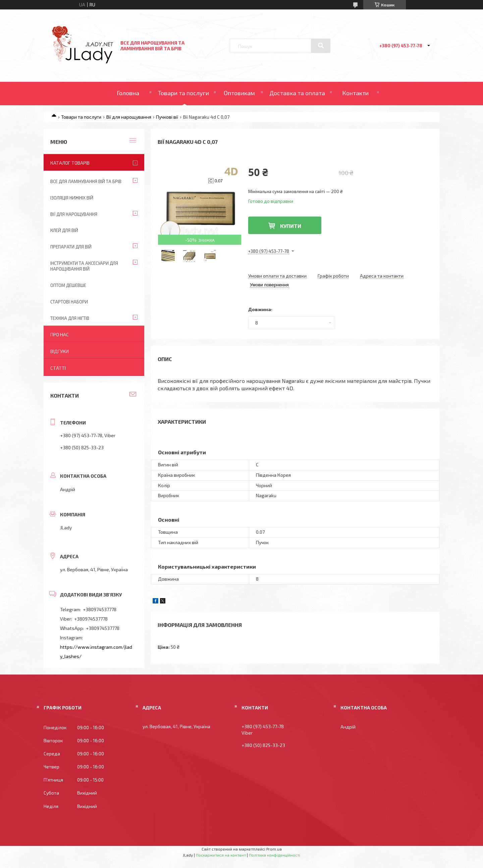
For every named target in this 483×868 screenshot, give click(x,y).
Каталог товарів (70, 163)
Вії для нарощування (129, 117)
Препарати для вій (71, 247)
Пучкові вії (167, 117)
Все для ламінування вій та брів (86, 181)
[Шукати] (321, 46)
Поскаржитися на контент (221, 855)
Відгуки (60, 351)
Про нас (60, 334)
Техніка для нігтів (70, 318)
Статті (58, 368)
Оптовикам (239, 93)
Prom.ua (274, 849)
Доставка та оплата (297, 93)
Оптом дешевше (68, 285)
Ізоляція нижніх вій (72, 198)
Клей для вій (64, 230)
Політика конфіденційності (275, 855)
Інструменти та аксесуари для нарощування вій (84, 266)
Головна (128, 93)
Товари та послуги (183, 93)
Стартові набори (69, 302)
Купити (291, 226)
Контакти (355, 93)
